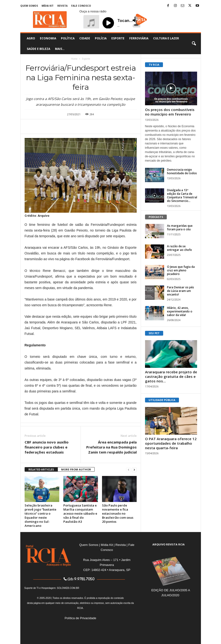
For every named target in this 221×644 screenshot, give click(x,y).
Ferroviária (139, 38)
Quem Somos (29, 6)
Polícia (101, 38)
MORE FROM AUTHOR (76, 469)
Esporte (118, 38)
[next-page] (134, 470)
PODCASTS (156, 217)
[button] (194, 44)
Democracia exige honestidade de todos (182, 171)
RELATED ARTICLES (41, 469)
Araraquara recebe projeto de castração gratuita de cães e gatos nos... (171, 376)
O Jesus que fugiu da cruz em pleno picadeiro (181, 270)
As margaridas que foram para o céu (180, 227)
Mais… (60, 49)
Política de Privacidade (80, 618)
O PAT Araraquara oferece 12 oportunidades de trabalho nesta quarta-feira (171, 443)
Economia (48, 38)
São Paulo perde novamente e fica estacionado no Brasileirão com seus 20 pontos (118, 513)
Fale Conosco (81, 6)
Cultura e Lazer (166, 38)
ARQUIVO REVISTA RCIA (169, 544)
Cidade (85, 38)
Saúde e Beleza (38, 49)
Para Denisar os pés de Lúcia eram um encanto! (181, 291)
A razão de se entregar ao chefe (179, 248)
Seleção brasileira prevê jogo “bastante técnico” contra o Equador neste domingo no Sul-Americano (40, 515)
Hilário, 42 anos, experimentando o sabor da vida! (180, 311)
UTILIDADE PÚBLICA (162, 400)
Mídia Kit (48, 6)
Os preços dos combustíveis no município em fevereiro (170, 112)
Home (74, 59)
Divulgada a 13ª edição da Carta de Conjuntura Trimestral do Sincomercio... (182, 195)
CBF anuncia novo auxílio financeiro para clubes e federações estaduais (47, 447)
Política (68, 38)
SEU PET (154, 333)
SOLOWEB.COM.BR (68, 588)
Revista (62, 6)
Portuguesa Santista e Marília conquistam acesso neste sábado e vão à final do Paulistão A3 (80, 513)
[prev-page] (129, 470)
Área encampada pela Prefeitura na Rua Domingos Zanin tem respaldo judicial (111, 447)
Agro (31, 38)
